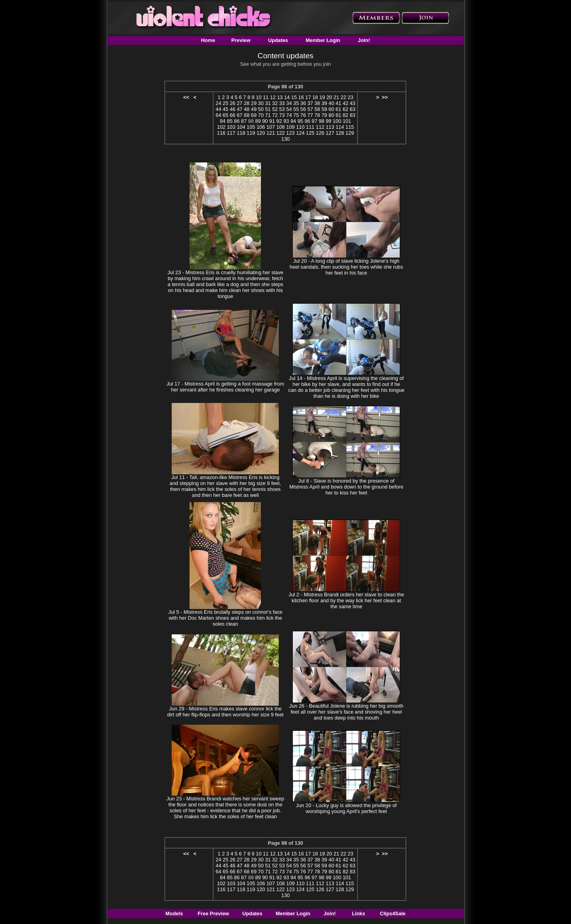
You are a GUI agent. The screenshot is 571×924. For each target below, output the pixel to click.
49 (254, 109)
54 (289, 109)
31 (268, 103)
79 (324, 115)
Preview (241, 40)
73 (282, 115)
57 (310, 109)
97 (314, 121)
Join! (364, 40)
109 (290, 127)
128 (340, 133)
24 (218, 103)
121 (271, 133)
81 (338, 115)
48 (247, 109)
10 (259, 97)
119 (251, 133)
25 (226, 103)
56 (303, 109)
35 (296, 103)
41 (338, 103)
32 (275, 103)
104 (241, 127)
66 (232, 115)
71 (268, 115)
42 (345, 103)
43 (353, 103)
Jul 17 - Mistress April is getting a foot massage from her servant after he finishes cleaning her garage (225, 387)
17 (308, 97)
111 (310, 127)
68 (247, 115)
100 (337, 121)
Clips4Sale (393, 913)
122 (281, 133)
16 (301, 97)
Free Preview (214, 913)
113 (330, 127)
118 (241, 133)
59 (324, 109)
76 (303, 115)
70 (261, 115)
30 (261, 103)
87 (244, 121)
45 (226, 109)
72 (275, 115)
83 (353, 115)
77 (310, 115)
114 (340, 127)
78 (317, 115)
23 (351, 97)
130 (285, 139)
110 (300, 127)
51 (268, 109)
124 (300, 133)
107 (271, 127)
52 (275, 109)
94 (293, 121)
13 (280, 97)
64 (218, 115)
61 (338, 109)
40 (331, 103)
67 (240, 115)
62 (345, 109)
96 (307, 121)
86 (237, 121)
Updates (278, 40)
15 (294, 97)
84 (222, 121)
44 (218, 109)
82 (345, 115)
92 (279, 121)
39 (324, 103)
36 (303, 103)
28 (247, 103)
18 (315, 97)
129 (350, 133)
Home (208, 40)
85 (230, 121)
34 (289, 103)
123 (290, 133)
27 (240, 103)
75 (296, 115)
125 (310, 133)
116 (221, 133)
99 (328, 121)
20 (329, 97)
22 (343, 97)
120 (261, 133)
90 (265, 121)
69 (254, 115)
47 (240, 109)
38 (317, 103)
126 (320, 133)
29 (254, 103)
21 (336, 97)
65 (226, 115)
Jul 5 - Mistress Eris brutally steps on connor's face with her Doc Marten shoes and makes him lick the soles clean (226, 618)
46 (232, 109)
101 (347, 121)
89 (258, 121)
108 (281, 127)
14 (287, 97)
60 (331, 109)
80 (331, 115)
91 (272, 121)
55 (296, 109)
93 (286, 121)
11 (266, 97)
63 (353, 109)
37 (310, 103)
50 (261, 109)
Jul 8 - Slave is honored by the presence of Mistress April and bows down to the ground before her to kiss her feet (346, 487)
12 (273, 97)
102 (221, 127)
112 (320, 127)
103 (231, 127)
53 (282, 109)
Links (358, 913)
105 (251, 127)
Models (174, 913)
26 (232, 103)
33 (282, 103)
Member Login (323, 40)
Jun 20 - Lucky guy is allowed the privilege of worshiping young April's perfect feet (346, 808)
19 (322, 97)
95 (300, 121)
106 (261, 127)
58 (317, 109)
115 (350, 127)
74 (289, 115)
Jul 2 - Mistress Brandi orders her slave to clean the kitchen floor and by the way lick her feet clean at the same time (347, 600)
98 (322, 121)
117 (231, 133)
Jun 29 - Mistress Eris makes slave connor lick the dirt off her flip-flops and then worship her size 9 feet (226, 712)
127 (330, 133)
